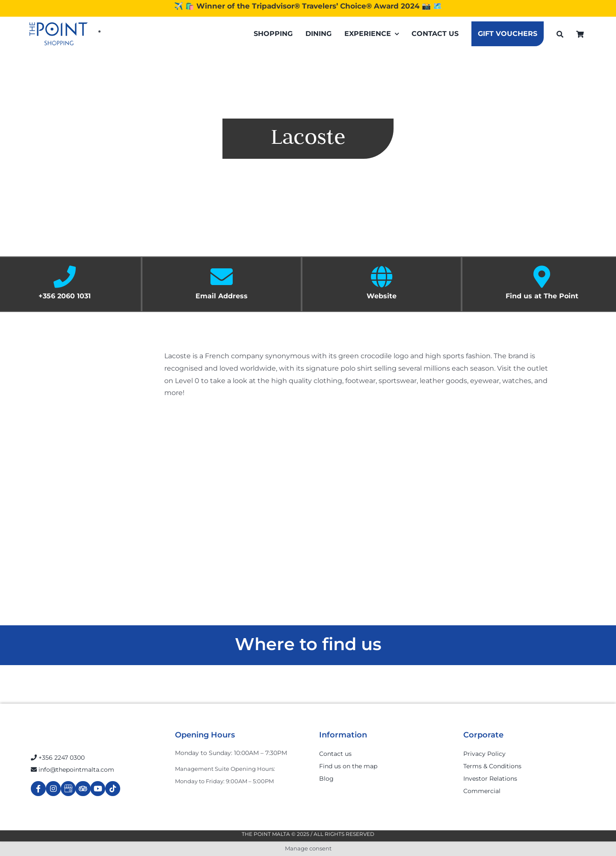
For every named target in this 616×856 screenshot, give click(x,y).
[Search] (560, 34)
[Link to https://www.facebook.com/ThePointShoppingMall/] (38, 789)
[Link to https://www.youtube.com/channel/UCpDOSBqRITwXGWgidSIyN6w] (98, 789)
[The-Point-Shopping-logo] (59, 34)
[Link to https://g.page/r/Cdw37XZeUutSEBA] (68, 789)
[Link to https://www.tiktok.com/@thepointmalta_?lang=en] (113, 789)
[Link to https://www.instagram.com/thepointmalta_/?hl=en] (53, 789)
